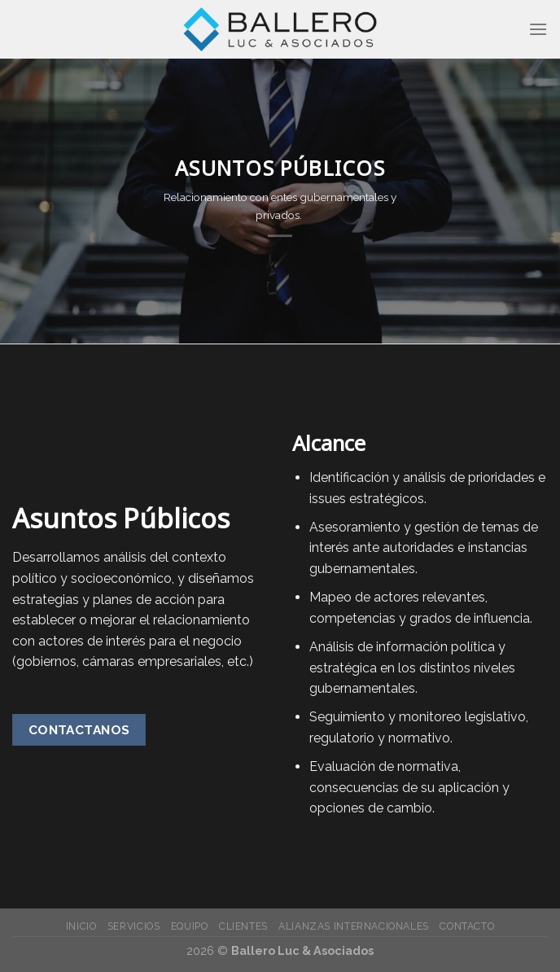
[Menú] (538, 29)
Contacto (467, 926)
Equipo (190, 926)
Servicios (134, 926)
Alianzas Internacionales (354, 926)
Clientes (243, 926)
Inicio (81, 926)
